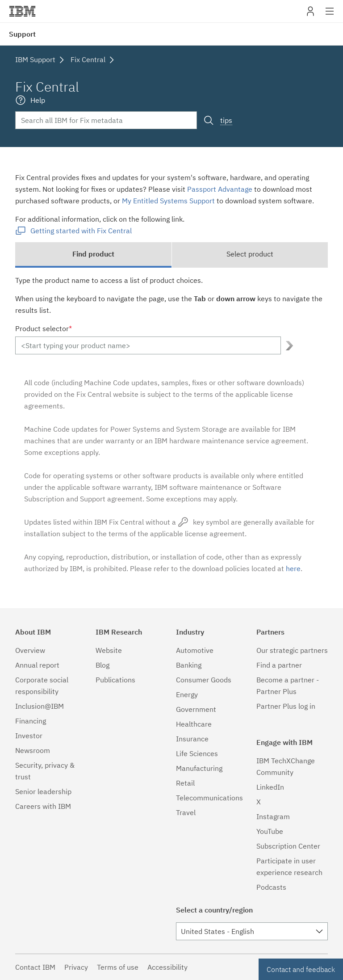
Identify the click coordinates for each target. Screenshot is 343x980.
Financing (31, 721)
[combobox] (252, 931)
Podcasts (271, 887)
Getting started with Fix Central (81, 231)
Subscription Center (288, 846)
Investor (29, 736)
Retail (185, 783)
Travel (186, 812)
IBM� (22, 11)
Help (38, 100)
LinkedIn (270, 787)
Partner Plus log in (286, 706)
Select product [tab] (250, 254)
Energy (187, 694)
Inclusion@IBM (40, 706)
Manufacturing (199, 768)
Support (22, 34)
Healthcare (194, 724)
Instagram (273, 816)
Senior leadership (43, 791)
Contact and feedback (301, 969)
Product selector (44, 328)
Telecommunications (209, 798)
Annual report (37, 665)
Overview (30, 650)
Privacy (76, 967)
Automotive (195, 650)
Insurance (192, 739)
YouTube (270, 831)
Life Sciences (197, 753)
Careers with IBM (43, 806)
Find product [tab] (93, 254)
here (293, 568)
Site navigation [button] (330, 16)
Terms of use (118, 967)
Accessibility (167, 967)
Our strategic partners (292, 650)
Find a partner (279, 665)
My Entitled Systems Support (168, 201)
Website (109, 650)
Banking (189, 665)
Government (196, 709)
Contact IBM (35, 967)
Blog (102, 665)
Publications (115, 680)
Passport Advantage (220, 189)
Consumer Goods (204, 680)
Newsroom (33, 750)
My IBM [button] (310, 15)
